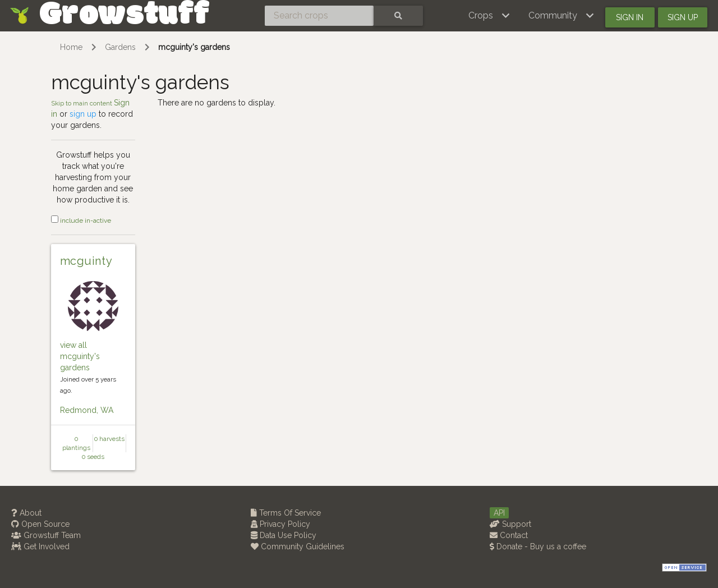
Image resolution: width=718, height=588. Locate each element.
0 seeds (93, 457)
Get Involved (40, 546)
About (26, 513)
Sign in (630, 17)
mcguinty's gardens (194, 47)
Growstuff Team (46, 535)
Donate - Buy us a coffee (538, 546)
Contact (509, 535)
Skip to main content (82, 103)
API (499, 513)
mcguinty (86, 261)
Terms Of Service (286, 513)
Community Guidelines (298, 546)
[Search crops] (319, 16)
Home (71, 47)
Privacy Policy (280, 524)
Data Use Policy (284, 535)
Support (510, 524)
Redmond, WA (87, 410)
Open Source (40, 524)
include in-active (81, 220)
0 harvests (109, 439)
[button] (489, 16)
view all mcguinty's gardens (80, 356)
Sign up (683, 17)
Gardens (120, 47)
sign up (83, 114)
